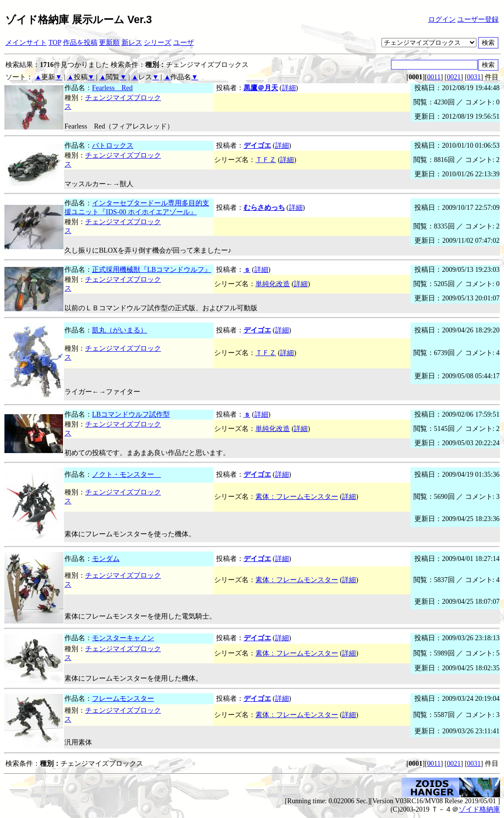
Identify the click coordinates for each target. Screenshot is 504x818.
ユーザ (184, 43)
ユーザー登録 (478, 19)
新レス (132, 43)
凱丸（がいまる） (120, 330)
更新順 (109, 43)
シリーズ (157, 43)
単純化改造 (273, 284)
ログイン (442, 19)
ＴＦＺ (266, 160)
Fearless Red (112, 88)
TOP (55, 43)
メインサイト (26, 43)
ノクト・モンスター (126, 474)
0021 (454, 77)
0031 (474, 77)
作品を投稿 (80, 43)
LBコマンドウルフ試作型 (131, 414)
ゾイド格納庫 (479, 809)
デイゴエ (257, 146)
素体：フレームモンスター (297, 497)
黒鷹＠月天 (261, 88)
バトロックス (113, 146)
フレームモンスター (123, 699)
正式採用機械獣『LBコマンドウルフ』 (152, 270)
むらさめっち (264, 208)
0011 (434, 77)
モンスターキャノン (123, 638)
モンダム (106, 559)
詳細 (289, 88)
